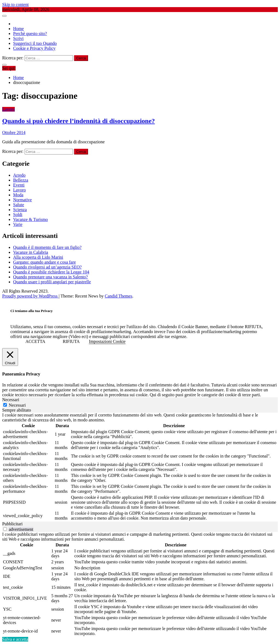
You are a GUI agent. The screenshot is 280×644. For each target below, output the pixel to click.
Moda (18, 195)
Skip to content (15, 5)
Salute (19, 205)
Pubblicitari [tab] (12, 524)
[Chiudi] (10, 357)
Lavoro (8, 109)
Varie (18, 224)
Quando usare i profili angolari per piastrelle (52, 282)
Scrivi (18, 38)
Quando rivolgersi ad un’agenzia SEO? (47, 267)
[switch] (5, 529)
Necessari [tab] (11, 400)
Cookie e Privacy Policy (34, 48)
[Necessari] (5, 405)
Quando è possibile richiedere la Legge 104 (51, 272)
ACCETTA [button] (35, 341)
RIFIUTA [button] (71, 341)
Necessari (17, 405)
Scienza (20, 210)
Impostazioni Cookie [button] (107, 341)
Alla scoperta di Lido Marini (38, 257)
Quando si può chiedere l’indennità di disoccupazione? (78, 121)
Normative (22, 200)
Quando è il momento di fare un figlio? (47, 247)
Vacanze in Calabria (31, 252)
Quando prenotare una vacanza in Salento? (50, 277)
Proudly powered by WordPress (30, 296)
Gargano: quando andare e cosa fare (44, 262)
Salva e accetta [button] (15, 639)
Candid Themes (119, 296)
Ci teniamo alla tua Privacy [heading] (32, 311)
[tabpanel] (140, 467)
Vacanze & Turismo (30, 219)
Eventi (19, 185)
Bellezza (21, 180)
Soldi (18, 215)
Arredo (19, 175)
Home (18, 29)
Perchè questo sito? (30, 33)
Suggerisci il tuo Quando (35, 43)
